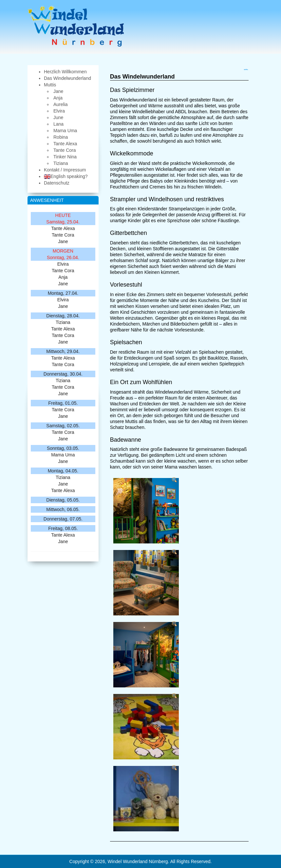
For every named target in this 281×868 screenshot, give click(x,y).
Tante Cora (63, 235)
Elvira (63, 264)
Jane (63, 241)
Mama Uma (63, 455)
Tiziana (63, 322)
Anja (63, 277)
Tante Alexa (63, 228)
